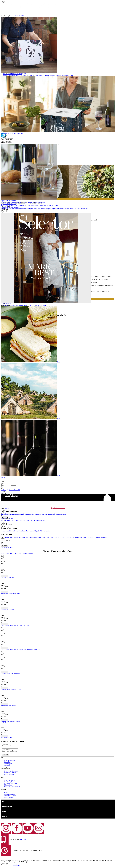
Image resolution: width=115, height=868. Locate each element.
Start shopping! (17, 865)
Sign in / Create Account (58, 508)
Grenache (30, 202)
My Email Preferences (66, 537)
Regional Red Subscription (8, 209)
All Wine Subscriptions (59, 514)
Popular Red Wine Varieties (8, 201)
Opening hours (15, 851)
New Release (8, 763)
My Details (4, 537)
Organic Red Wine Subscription (60, 209)
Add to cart (4, 546)
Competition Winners (10, 796)
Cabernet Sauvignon (10, 202)
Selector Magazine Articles (27, 305)
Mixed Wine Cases (28, 520)
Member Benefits (9, 797)
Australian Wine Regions (11, 783)
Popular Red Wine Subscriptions (10, 207)
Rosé (21, 520)
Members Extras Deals (100, 537)
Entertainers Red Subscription (25, 209)
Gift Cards (7, 765)
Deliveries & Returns (10, 773)
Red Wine (4, 520)
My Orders (19, 537)
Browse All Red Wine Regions (51, 205)
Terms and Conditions (16, 857)
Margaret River (37, 205)
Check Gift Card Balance (42, 537)
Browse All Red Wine (39, 202)
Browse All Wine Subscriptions (79, 209)
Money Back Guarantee (11, 771)
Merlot (25, 202)
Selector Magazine (6, 304)
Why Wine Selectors (10, 780)
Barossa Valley (13, 205)
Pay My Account (55, 537)
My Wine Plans (12, 537)
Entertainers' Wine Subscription (46, 75)
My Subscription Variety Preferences (83, 537)
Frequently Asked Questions (12, 787)
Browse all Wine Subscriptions (64, 75)
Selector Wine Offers (40, 305)
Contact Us (26, 857)
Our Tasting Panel (9, 782)
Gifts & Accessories (39, 520)
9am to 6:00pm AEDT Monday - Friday (31, 851)
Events (6, 793)
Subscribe (5, 755)
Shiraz (3, 202)
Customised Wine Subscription (28, 75)
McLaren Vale (29, 205)
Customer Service (14, 839)
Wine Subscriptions (10, 760)
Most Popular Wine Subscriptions (13, 74)
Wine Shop (7, 762)
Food (17, 531)
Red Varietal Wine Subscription (42, 209)
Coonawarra (21, 205)
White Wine (10, 520)
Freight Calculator (9, 774)
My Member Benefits (29, 537)
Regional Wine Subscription (11, 75)
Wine (20, 531)
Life (14, 531)
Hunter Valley (5, 205)
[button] (7, 491)
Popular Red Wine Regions (8, 204)
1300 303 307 (23, 839)
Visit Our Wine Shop (7, 547)
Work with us (8, 785)
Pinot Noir (19, 202)
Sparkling (16, 520)
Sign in (3, 477)
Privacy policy (5, 857)
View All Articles (45, 531)
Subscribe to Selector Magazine (10, 305)
